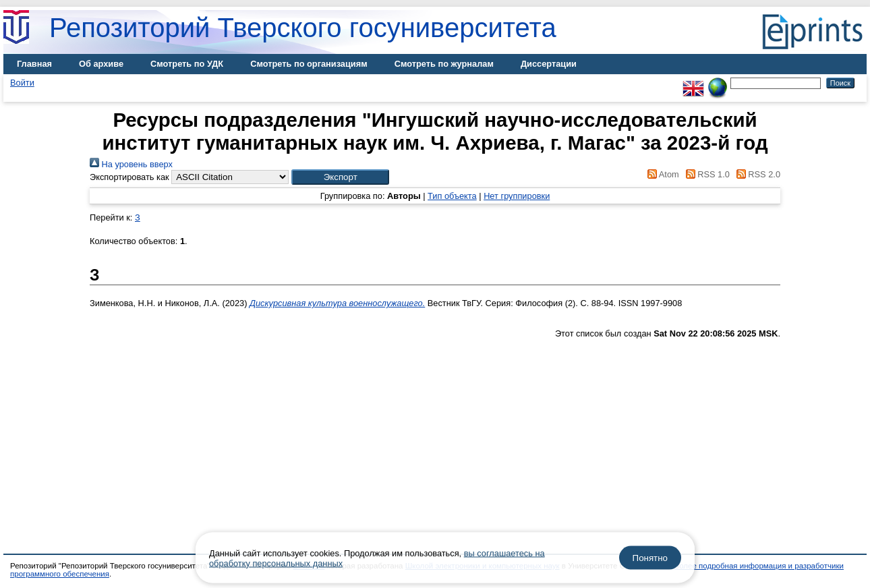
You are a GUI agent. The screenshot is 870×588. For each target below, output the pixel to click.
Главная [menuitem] (34, 64)
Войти (22, 83)
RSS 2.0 (756, 174)
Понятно (650, 558)
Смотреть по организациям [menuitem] (309, 64)
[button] (340, 177)
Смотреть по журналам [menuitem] (444, 64)
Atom (661, 174)
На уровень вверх (131, 164)
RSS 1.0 (705, 174)
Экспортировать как (129, 177)
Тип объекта (452, 196)
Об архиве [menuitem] (101, 64)
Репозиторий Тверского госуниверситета (303, 28)
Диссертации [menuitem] (549, 64)
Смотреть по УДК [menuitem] (187, 64)
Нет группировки (517, 196)
